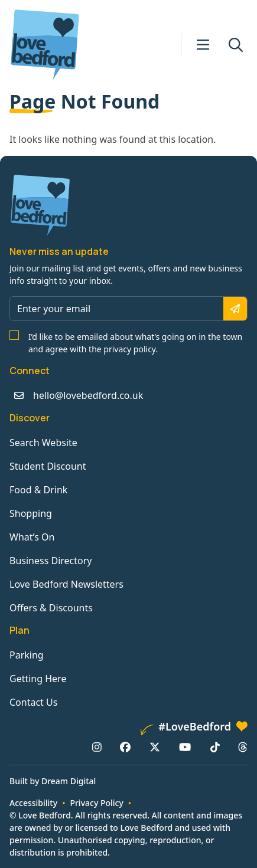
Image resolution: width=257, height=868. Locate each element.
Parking (27, 655)
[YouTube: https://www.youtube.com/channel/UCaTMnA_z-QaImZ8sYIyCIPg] (185, 747)
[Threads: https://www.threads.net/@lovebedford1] (243, 747)
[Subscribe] (235, 309)
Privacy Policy (96, 803)
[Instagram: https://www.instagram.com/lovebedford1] (97, 747)
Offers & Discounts (51, 608)
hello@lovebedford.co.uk (88, 395)
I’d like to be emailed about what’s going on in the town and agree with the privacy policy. (135, 343)
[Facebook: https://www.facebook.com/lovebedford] (125, 747)
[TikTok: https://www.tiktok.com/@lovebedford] (215, 747)
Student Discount (48, 466)
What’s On (32, 537)
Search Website (43, 443)
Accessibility (33, 803)
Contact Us (33, 702)
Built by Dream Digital (53, 781)
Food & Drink (38, 490)
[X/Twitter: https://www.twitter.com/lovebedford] (155, 747)
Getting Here (38, 679)
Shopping (31, 513)
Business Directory (51, 561)
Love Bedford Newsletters (66, 584)
